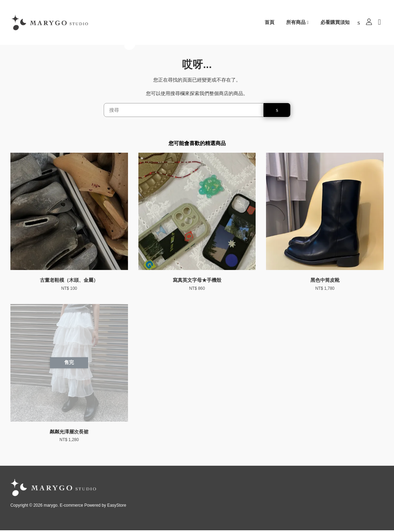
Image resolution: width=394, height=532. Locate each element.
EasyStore (117, 507)
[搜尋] (184, 111)
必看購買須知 (335, 23)
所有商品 (297, 23)
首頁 (269, 23)
